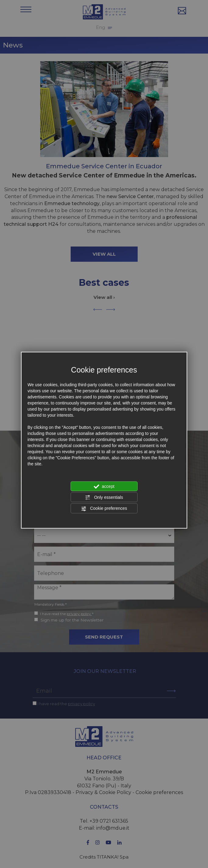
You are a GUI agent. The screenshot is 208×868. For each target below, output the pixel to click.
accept (104, 486)
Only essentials (104, 498)
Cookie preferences (104, 509)
